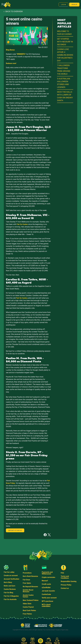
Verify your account (49, 598)
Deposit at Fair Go (15, 530)
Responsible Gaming (69, 581)
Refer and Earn (9, 586)
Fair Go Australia (10, 599)
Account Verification (11, 579)
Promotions (27, 573)
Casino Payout (28, 607)
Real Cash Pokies (29, 610)
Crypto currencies (48, 577)
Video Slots (27, 604)
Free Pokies (27, 614)
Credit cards (46, 584)
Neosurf (45, 581)
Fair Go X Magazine (11, 596)
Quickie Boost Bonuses (28, 591)
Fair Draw (26, 580)
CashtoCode (46, 594)
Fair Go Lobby (9, 572)
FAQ (62, 573)
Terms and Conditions (65, 577)
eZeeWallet (46, 587)
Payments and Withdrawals (47, 573)
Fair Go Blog (8, 593)
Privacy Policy (66, 585)
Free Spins (27, 583)
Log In (63, 5)
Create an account (11, 575)
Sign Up (74, 5)
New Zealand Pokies (31, 600)
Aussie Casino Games (28, 596)
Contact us (65, 588)
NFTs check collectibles (46, 605)
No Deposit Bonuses (30, 587)
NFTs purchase (47, 601)
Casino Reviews (10, 589)
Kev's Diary (8, 582)
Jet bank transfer (48, 591)
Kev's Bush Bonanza (30, 576)
